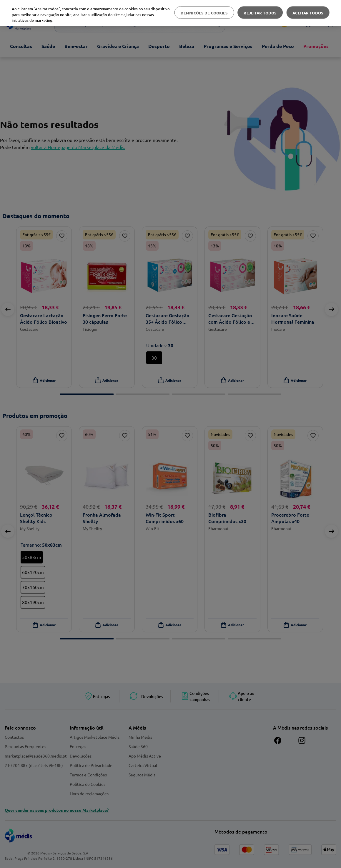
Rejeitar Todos (260, 13)
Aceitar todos (308, 13)
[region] (170, 13)
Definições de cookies (204, 13)
